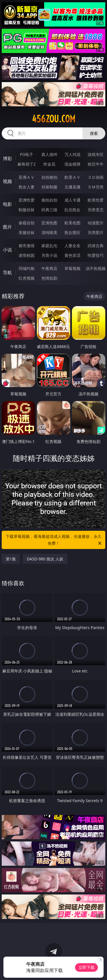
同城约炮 (27, 268)
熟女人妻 (27, 187)
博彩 (7, 158)
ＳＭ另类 (96, 187)
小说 (7, 250)
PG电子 (26, 154)
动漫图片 (96, 223)
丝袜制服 (49, 187)
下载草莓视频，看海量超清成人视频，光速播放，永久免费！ (54, 540)
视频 (7, 181)
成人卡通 (72, 200)
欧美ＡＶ (72, 177)
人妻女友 (72, 246)
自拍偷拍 (49, 177)
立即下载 (86, 967)
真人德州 (49, 154)
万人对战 (72, 154)
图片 (7, 227)
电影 (7, 204)
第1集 (11, 559)
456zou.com (54, 119)
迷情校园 (27, 255)
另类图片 (96, 232)
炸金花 (49, 164)
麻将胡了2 (27, 164)
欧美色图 (72, 223)
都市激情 (27, 246)
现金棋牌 (72, 164)
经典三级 (49, 210)
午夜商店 (49, 268)
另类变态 (96, 210)
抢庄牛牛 (96, 164)
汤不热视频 (96, 268)
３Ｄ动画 (96, 177)
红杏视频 (27, 278)
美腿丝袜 (27, 232)
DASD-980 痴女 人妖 (45, 559)
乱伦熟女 (72, 210)
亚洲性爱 (27, 200)
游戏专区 (96, 154)
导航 (7, 273)
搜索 (94, 133)
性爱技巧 (96, 255)
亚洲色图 (49, 223)
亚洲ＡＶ (27, 177)
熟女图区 (72, 232)
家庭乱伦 (49, 246)
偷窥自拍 (27, 223)
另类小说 (49, 255)
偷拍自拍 (49, 200)
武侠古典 (96, 246)
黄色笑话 (72, 255)
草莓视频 (72, 268)
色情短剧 (49, 278)
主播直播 (72, 187)
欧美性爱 (96, 200)
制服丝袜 (27, 210)
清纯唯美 (49, 232)
